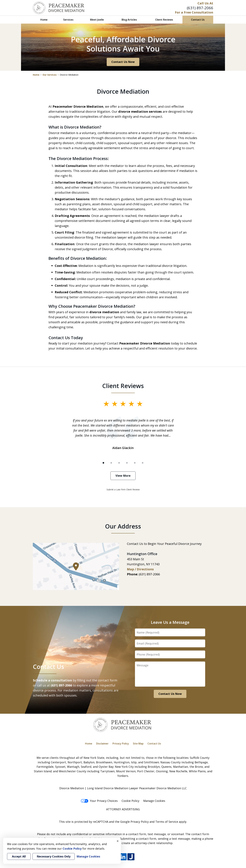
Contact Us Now (123, 62)
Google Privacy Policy (134, 822)
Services (68, 20)
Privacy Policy (121, 744)
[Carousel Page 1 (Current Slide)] (103, 463)
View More (123, 476)
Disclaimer (102, 744)
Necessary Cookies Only (54, 856)
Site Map (138, 744)
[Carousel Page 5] (135, 463)
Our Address (123, 526)
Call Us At (205, 3)
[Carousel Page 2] (111, 463)
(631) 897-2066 (200, 8)
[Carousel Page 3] (119, 463)
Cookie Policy (130, 801)
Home (44, 20)
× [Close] (118, 841)
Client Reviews (164, 20)
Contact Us (198, 20)
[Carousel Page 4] (127, 463)
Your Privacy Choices (99, 801)
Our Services (50, 75)
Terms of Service (167, 822)
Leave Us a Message (170, 622)
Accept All (19, 856)
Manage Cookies (154, 801)
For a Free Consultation (194, 12)
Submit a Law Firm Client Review (123, 489)
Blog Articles (129, 20)
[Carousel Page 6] (143, 463)
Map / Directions (140, 569)
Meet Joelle (97, 20)
